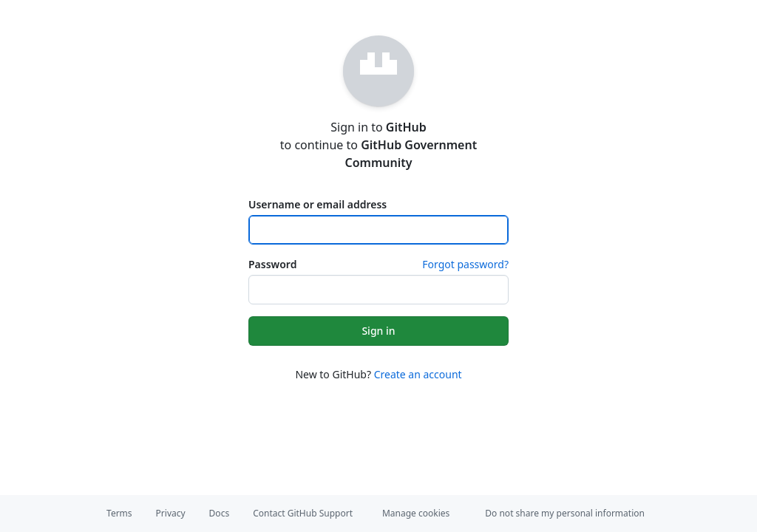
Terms (119, 513)
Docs (220, 513)
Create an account (418, 374)
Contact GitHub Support (303, 513)
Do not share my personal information (565, 513)
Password (272, 264)
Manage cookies (416, 513)
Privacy (171, 513)
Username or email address (318, 204)
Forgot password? (465, 264)
